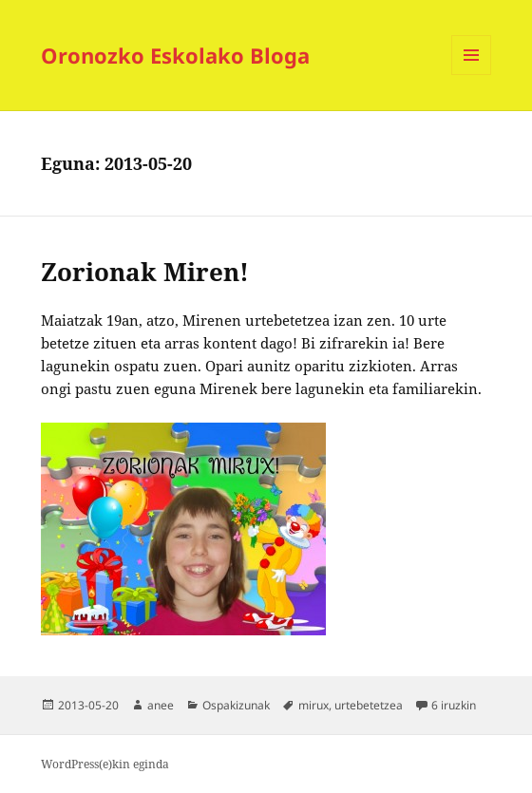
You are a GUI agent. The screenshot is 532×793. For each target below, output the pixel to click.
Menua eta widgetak (472, 75)
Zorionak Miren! (145, 272)
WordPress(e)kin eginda (105, 764)
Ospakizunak (236, 705)
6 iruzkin (454, 705)
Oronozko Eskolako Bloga (175, 55)
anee (161, 705)
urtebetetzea (369, 705)
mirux (313, 705)
